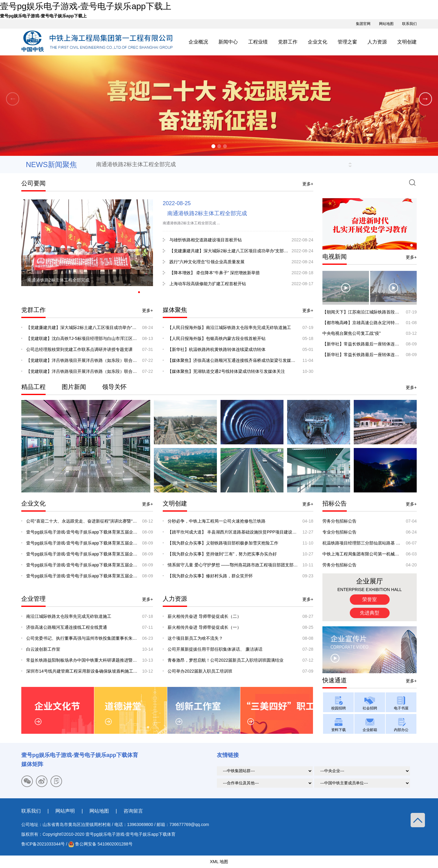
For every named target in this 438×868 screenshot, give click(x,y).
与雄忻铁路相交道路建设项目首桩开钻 (206, 240)
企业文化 (318, 42)
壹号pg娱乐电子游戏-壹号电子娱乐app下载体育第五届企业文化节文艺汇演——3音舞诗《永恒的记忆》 (123, 543)
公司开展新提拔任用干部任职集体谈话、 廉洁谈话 (215, 649)
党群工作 (288, 42)
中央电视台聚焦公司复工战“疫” (351, 333)
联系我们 (409, 24)
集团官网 (363, 24)
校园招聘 (339, 703)
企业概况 (198, 42)
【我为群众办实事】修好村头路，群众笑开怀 (210, 576)
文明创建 (407, 42)
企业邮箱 (370, 725)
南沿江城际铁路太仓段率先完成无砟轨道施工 (69, 616)
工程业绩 (258, 42)
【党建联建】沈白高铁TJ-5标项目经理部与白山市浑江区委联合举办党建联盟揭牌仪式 (107, 338)
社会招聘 (370, 703)
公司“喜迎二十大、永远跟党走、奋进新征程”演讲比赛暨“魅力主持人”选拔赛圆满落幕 (106, 521)
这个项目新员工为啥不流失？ (195, 638)
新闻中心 (228, 42)
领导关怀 (114, 387)
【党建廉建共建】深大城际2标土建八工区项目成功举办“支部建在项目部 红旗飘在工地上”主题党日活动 (266, 251)
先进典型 (370, 613)
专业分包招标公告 (339, 532)
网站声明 (65, 811)
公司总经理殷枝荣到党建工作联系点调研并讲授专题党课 (79, 349)
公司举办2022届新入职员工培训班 (200, 671)
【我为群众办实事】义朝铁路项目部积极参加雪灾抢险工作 (223, 543)
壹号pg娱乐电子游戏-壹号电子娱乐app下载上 (86, 6)
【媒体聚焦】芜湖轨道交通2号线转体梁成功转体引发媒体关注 (226, 371)
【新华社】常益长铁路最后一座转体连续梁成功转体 (371, 344)
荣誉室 (370, 599)
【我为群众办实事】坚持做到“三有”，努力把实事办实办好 (222, 554)
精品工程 (33, 387)
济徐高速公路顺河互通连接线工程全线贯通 (67, 627)
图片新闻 (74, 387)
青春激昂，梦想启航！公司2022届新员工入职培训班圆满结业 (226, 660)
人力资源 (377, 42)
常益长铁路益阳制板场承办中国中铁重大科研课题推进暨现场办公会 (90, 660)
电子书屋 (401, 703)
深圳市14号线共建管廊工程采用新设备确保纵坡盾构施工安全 (84, 671)
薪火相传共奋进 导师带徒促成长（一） (204, 627)
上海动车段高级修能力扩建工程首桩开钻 (208, 284)
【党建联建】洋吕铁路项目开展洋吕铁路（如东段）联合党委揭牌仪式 (92, 360)
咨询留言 (133, 811)
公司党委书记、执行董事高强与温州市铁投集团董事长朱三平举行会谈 (92, 638)
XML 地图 (219, 862)
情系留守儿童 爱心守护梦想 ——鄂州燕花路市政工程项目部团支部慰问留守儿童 (243, 565)
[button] (13, 99)
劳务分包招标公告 (339, 521)
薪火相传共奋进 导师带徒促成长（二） (204, 616)
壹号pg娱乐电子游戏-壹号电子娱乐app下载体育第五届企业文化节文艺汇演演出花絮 (105, 565)
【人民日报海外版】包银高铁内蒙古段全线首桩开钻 (217, 338)
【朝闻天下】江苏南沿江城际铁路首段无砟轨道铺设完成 (376, 312)
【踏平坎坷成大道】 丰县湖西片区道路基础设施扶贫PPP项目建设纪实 (234, 532)
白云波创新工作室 (43, 649)
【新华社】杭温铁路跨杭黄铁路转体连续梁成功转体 (217, 349)
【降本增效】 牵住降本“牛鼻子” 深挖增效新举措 (215, 273)
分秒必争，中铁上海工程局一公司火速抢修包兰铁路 (217, 521)
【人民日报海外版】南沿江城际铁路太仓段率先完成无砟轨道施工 (229, 327)
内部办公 (401, 725)
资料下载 (339, 725)
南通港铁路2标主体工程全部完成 (136, 164)
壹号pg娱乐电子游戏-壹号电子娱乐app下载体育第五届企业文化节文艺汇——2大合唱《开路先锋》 (119, 532)
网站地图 (386, 24)
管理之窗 (347, 42)
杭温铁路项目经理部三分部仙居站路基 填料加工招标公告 (376, 543)
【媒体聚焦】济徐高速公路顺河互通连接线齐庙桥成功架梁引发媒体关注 (236, 360)
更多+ (308, 184)
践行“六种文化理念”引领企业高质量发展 (207, 262)
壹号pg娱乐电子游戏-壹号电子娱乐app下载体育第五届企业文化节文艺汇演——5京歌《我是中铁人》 (121, 554)
